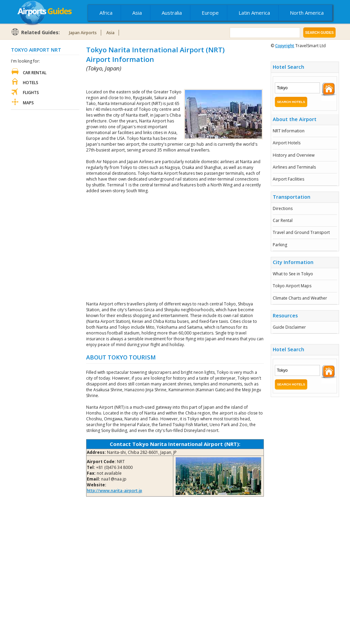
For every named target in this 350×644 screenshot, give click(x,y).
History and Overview (294, 155)
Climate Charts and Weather (300, 298)
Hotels (31, 83)
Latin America (254, 13)
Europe (210, 13)
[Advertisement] (166, 81)
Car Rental (283, 220)
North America (307, 13)
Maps (28, 103)
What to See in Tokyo (293, 274)
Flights (31, 93)
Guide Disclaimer (289, 327)
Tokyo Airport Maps (292, 286)
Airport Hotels (287, 143)
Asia (137, 13)
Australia (172, 13)
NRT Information (289, 131)
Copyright (285, 46)
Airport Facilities (288, 179)
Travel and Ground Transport (301, 232)
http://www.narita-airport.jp (115, 491)
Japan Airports (83, 33)
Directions (283, 208)
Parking (280, 245)
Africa (106, 13)
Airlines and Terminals (294, 167)
